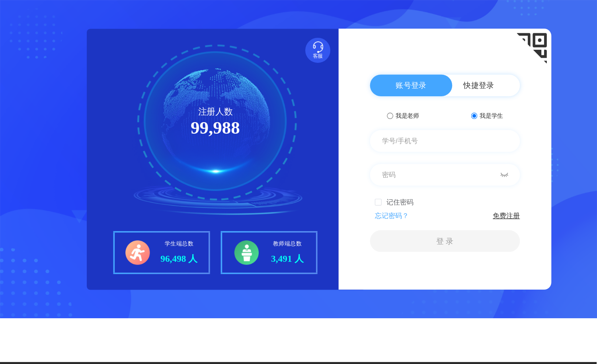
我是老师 (403, 116)
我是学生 (487, 116)
